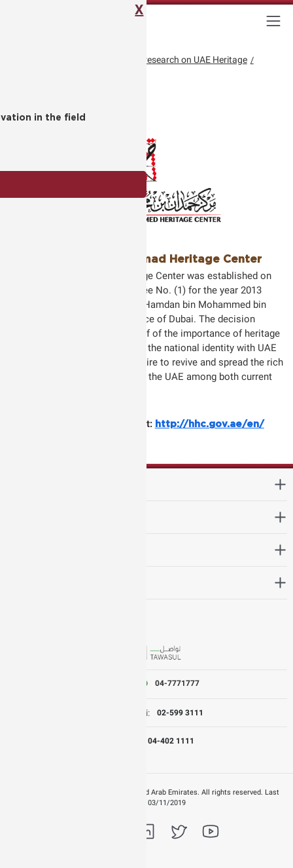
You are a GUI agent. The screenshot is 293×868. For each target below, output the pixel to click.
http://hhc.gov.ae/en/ (210, 424)
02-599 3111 (180, 713)
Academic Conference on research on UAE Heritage (144, 60)
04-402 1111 (171, 741)
